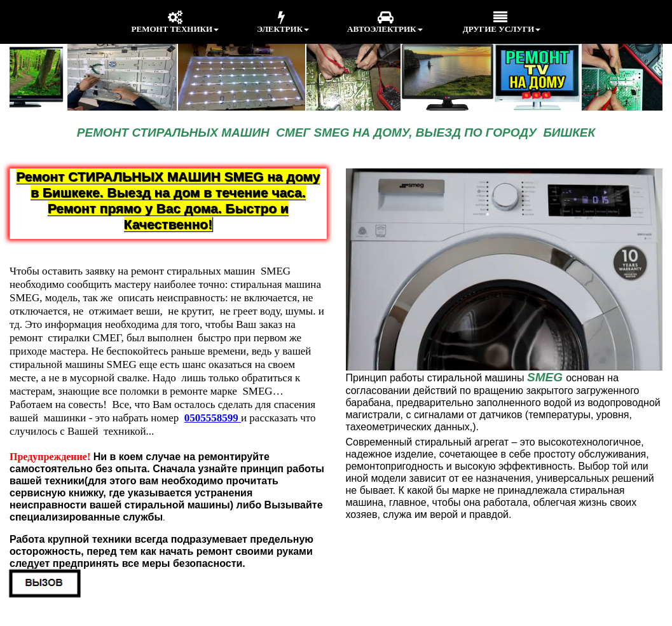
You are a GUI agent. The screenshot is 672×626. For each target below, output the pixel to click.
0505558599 (213, 418)
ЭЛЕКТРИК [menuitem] (283, 22)
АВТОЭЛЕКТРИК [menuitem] (385, 22)
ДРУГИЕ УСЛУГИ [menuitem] (501, 22)
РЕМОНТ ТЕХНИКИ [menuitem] (175, 22)
